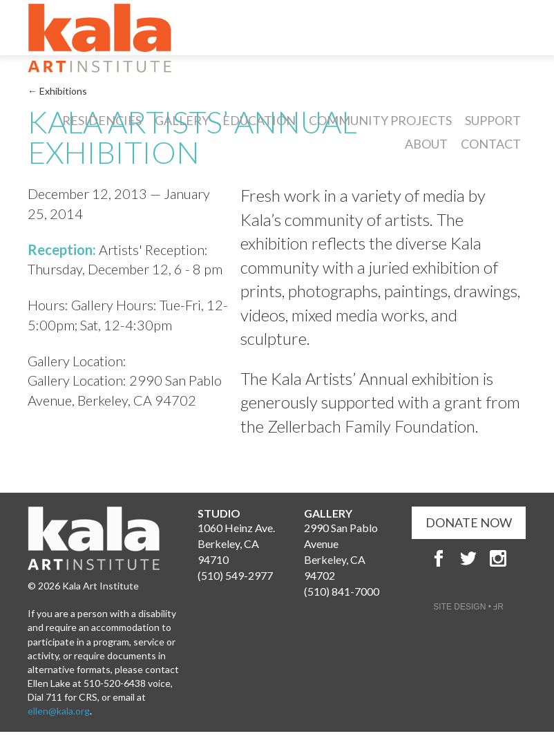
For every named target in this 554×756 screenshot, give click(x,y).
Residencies (102, 120)
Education (259, 120)
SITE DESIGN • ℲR (468, 607)
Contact (491, 144)
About (426, 144)
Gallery (182, 120)
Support (493, 120)
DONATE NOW (469, 522)
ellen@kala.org (59, 711)
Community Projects (380, 120)
